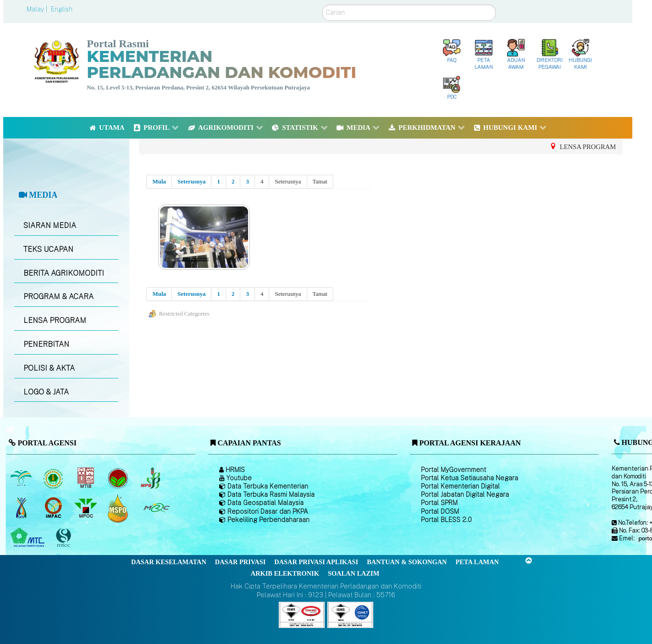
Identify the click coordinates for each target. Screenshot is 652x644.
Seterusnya (191, 181)
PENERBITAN (46, 344)
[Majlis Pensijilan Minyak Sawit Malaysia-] (119, 508)
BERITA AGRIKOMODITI (64, 273)
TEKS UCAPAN (48, 249)
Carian (323, 5)
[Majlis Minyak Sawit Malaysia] (86, 508)
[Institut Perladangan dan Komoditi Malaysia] (54, 508)
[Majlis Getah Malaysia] (156, 508)
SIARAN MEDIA (50, 225)
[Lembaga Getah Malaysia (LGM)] (54, 478)
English (62, 9)
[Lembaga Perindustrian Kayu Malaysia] (86, 478)
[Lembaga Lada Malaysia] (151, 478)
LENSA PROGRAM (55, 320)
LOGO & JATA (46, 392)
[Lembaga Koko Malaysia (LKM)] (119, 478)
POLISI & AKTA (49, 368)
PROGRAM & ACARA (58, 297)
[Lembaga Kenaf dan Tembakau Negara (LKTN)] (22, 508)
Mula (159, 181)
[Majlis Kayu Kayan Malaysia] (29, 538)
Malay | (38, 9)
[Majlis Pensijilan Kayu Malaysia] (65, 538)
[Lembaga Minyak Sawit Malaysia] (22, 478)
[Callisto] (302, 614)
